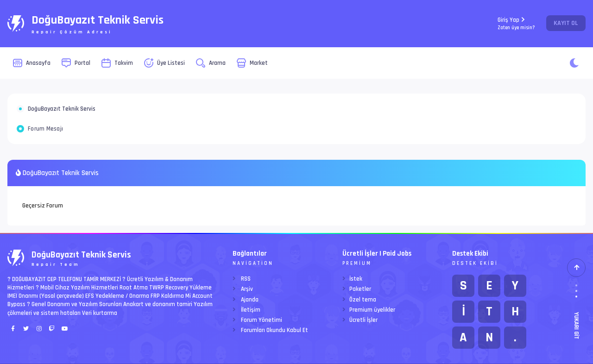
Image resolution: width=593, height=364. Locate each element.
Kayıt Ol (566, 23)
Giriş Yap (516, 23)
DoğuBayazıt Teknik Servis (62, 109)
